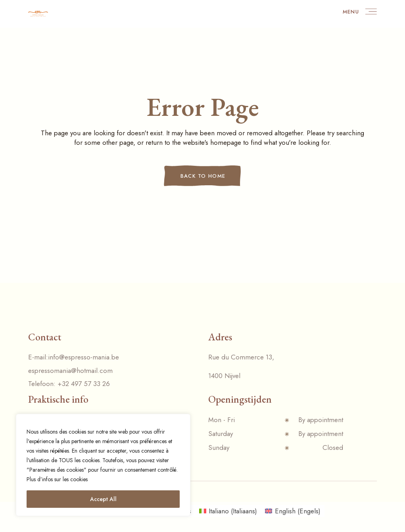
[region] (103, 465)
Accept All (103, 499)
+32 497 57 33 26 (84, 384)
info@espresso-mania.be (83, 357)
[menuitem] (228, 511)
